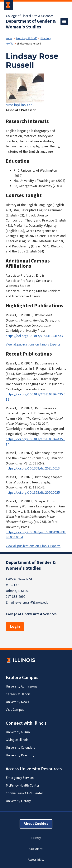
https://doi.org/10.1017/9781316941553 (34, 336)
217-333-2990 (16, 597)
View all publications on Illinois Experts (33, 344)
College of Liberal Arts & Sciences (30, 16)
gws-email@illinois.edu (32, 602)
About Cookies (36, 824)
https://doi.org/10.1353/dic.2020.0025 (33, 493)
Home (9, 38)
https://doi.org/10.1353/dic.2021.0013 (33, 468)
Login (15, 627)
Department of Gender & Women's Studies (31, 24)
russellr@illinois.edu (20, 105)
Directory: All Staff (26, 38)
